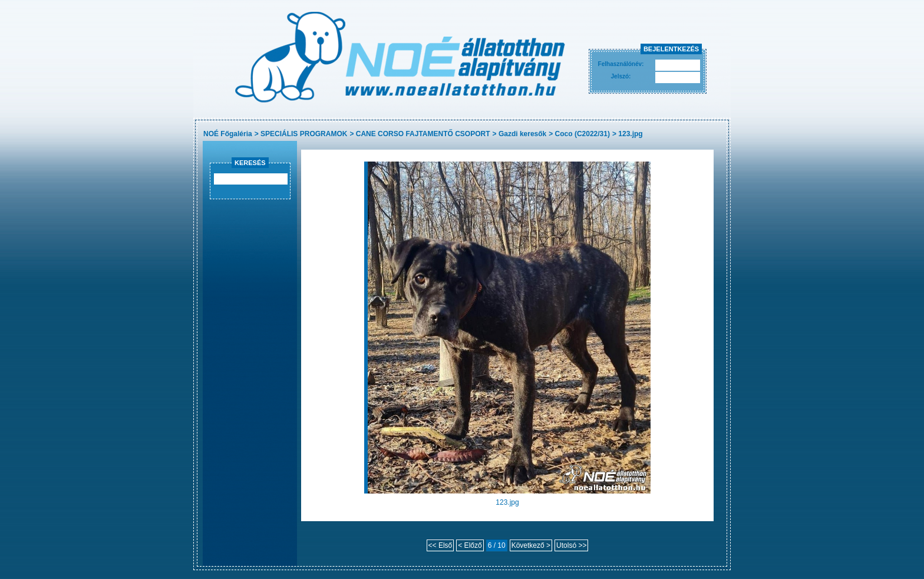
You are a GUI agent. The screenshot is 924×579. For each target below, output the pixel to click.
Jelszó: (621, 76)
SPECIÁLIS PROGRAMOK (304, 134)
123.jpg (630, 134)
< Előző (470, 545)
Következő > (531, 545)
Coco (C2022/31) (583, 134)
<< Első (440, 545)
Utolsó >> (571, 545)
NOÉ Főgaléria (228, 134)
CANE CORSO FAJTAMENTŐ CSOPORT (423, 134)
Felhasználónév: (621, 64)
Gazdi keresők (522, 134)
